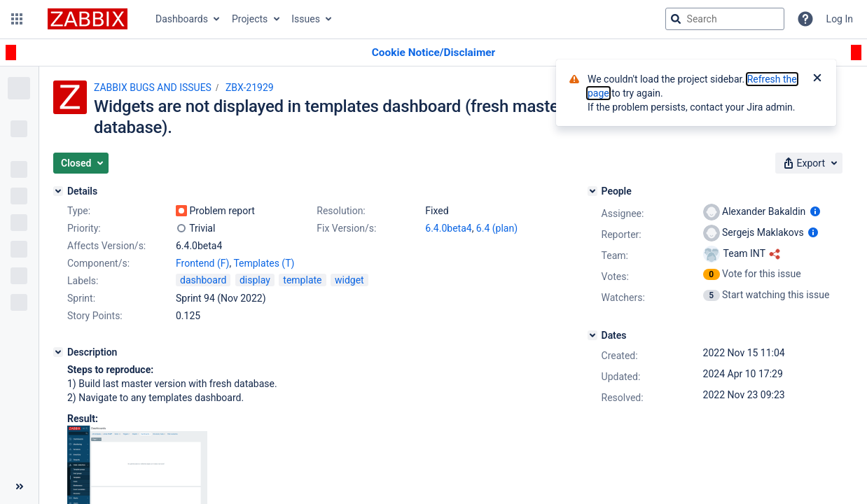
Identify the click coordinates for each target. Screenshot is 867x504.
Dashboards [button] (182, 19)
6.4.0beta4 (448, 228)
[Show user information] (815, 211)
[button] (17, 19)
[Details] (58, 191)
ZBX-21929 (250, 87)
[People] (592, 191)
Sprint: (81, 298)
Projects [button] (250, 19)
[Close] (817, 79)
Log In (840, 19)
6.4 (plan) (497, 228)
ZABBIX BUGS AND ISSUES (153, 87)
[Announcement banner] (433, 53)
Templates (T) (264, 263)
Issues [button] (306, 19)
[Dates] (592, 335)
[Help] (805, 19)
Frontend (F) (202, 263)
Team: (615, 255)
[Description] (58, 352)
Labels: (83, 281)
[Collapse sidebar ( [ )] (19, 486)
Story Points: (95, 316)
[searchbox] (725, 19)
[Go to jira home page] (88, 19)
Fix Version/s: (346, 228)
